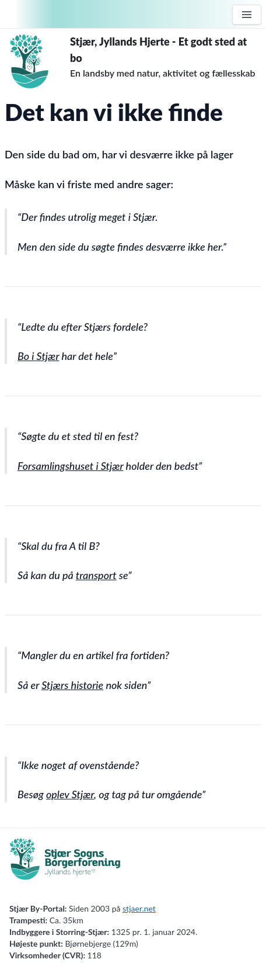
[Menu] (247, 15)
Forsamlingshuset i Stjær (70, 466)
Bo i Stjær (38, 356)
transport (96, 575)
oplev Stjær (70, 794)
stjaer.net (139, 908)
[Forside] (37, 61)
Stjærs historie (72, 685)
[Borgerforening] (65, 865)
